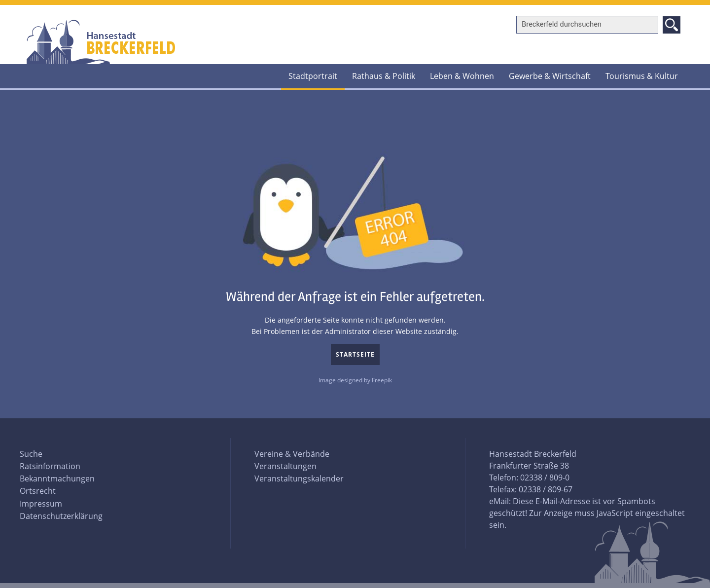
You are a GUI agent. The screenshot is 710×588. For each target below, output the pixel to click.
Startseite (355, 354)
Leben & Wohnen (462, 76)
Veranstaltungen (285, 466)
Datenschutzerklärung (61, 516)
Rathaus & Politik (384, 76)
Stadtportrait (313, 76)
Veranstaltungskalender (299, 478)
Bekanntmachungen (57, 478)
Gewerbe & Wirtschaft (550, 76)
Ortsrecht (38, 491)
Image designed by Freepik (355, 380)
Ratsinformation (50, 466)
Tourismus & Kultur (642, 76)
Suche (31, 454)
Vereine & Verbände (292, 454)
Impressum (41, 504)
